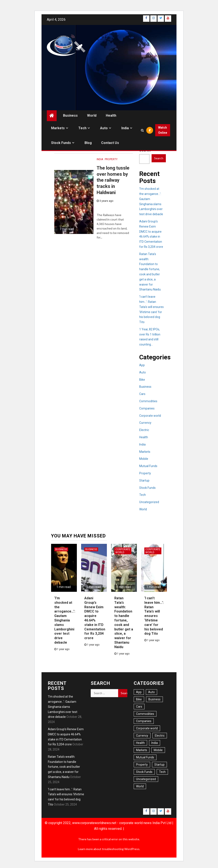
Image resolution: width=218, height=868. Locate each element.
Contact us (110, 143)
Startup (144, 480)
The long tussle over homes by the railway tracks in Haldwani (113, 180)
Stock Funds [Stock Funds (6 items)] (144, 772)
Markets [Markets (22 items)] (142, 750)
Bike (142, 380)
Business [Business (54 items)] (154, 699)
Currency (145, 423)
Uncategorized (149, 502)
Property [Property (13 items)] (142, 765)
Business (70, 115)
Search (159, 158)
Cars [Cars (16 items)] (139, 707)
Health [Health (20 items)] (140, 743)
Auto (104, 128)
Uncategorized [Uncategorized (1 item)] (146, 779)
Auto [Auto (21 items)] (151, 692)
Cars (142, 394)
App (142, 365)
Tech (82, 128)
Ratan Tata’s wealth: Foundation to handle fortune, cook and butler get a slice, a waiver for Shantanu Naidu (64, 767)
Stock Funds (61, 143)
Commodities (148, 401)
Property (111, 159)
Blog (88, 143)
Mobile (144, 459)
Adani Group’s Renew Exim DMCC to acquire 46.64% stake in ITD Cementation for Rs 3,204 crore (95, 618)
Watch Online (163, 130)
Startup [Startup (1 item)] (159, 765)
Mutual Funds (148, 466)
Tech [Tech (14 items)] (162, 772)
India (125, 128)
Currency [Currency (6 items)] (142, 736)
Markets (58, 128)
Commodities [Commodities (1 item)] (145, 714)
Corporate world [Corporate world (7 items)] (147, 728)
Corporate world (150, 416)
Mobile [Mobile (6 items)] (158, 750)
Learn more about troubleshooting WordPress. (109, 849)
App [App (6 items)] (139, 692)
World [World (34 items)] (140, 786)
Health (111, 115)
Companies (147, 408)
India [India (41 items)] (155, 743)
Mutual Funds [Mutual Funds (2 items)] (145, 757)
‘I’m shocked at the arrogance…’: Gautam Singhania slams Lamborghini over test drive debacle (65, 620)
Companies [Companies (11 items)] (144, 721)
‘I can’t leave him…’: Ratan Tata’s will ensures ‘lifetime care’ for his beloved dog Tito (154, 616)
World (92, 115)
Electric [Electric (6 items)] (160, 736)
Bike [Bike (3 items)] (139, 699)
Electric (144, 430)
